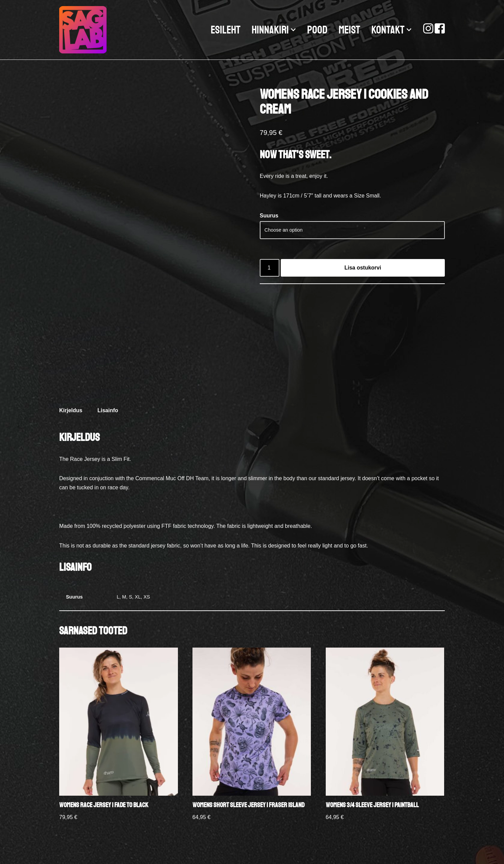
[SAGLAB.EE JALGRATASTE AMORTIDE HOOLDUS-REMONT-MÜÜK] (85, 30)
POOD (317, 30)
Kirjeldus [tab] (71, 410)
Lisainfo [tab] (108, 410)
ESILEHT (226, 30)
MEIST (349, 30)
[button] (293, 30)
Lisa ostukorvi (363, 268)
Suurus (269, 216)
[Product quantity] (270, 268)
